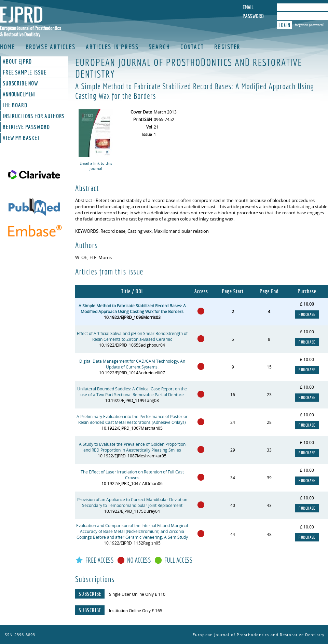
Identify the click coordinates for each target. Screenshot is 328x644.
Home (8, 47)
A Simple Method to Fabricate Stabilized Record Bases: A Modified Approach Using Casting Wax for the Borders (132, 309)
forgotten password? (310, 25)
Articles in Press (112, 47)
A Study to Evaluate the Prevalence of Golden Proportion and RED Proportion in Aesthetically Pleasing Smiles (132, 447)
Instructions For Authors (34, 116)
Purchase (307, 314)
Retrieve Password (26, 127)
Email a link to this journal (96, 166)
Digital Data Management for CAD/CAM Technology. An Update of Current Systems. (132, 364)
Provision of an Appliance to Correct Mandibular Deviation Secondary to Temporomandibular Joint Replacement (132, 502)
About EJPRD (17, 62)
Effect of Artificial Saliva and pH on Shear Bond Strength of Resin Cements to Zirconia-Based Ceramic (132, 336)
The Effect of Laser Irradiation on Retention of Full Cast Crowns (132, 475)
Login (284, 25)
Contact (192, 47)
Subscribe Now (20, 83)
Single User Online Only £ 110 (137, 594)
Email (248, 7)
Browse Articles (51, 47)
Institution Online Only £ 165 (136, 611)
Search (159, 47)
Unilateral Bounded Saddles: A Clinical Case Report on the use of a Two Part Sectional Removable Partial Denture (132, 392)
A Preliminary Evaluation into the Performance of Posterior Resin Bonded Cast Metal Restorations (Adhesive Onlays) (132, 419)
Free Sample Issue (24, 72)
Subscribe (90, 594)
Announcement (19, 94)
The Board (15, 105)
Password (253, 16)
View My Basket (21, 138)
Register (227, 47)
